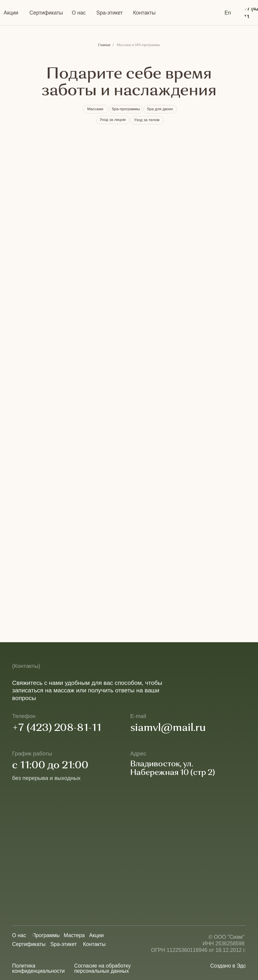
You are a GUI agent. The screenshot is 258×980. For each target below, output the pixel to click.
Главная (104, 45)
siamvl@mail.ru (168, 728)
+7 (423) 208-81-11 (57, 728)
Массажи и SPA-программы (138, 45)
